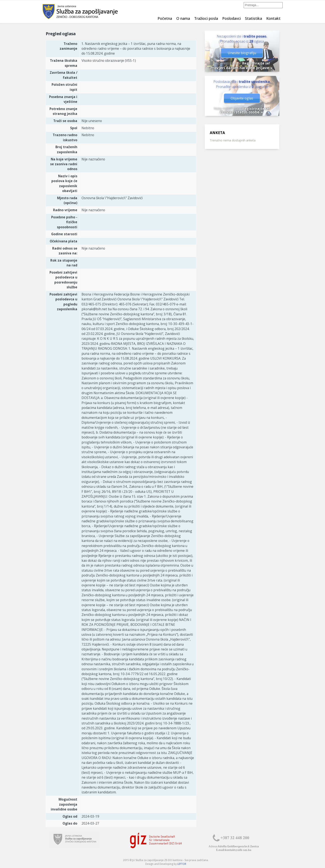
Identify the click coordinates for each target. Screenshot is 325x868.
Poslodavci (231, 18)
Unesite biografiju (242, 53)
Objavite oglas (242, 98)
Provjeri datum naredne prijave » (241, 68)
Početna (165, 18)
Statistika (253, 18)
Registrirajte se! (256, 63)
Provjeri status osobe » (241, 112)
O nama (183, 18)
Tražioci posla (206, 18)
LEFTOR (182, 864)
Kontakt (273, 18)
